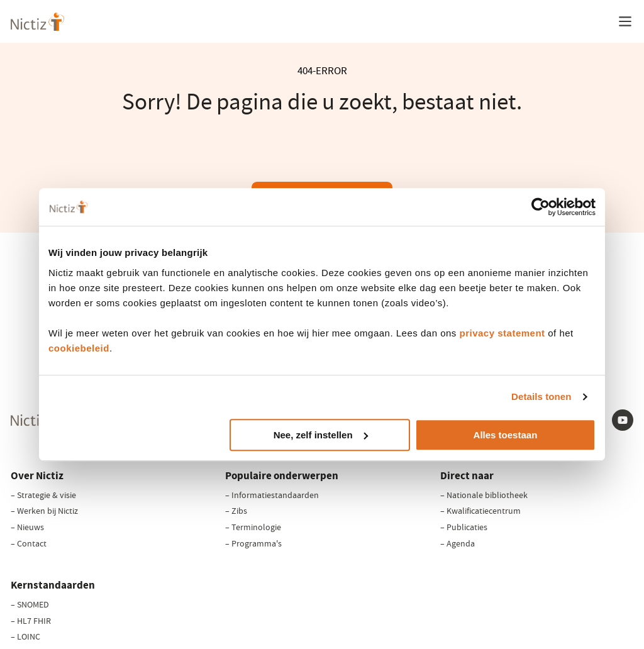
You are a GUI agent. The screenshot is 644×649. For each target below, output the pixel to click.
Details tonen (541, 397)
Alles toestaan (506, 435)
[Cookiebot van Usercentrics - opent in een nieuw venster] (541, 207)
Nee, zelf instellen (321, 435)
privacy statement (502, 333)
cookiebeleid (79, 348)
